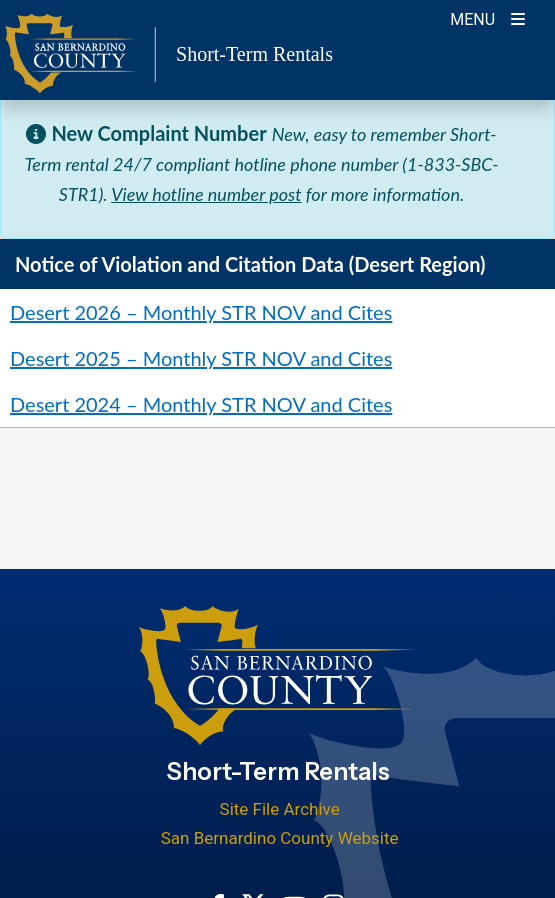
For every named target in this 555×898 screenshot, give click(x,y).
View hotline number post (206, 194)
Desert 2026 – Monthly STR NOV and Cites (201, 312)
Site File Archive (280, 809)
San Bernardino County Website (280, 838)
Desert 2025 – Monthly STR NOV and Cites (201, 358)
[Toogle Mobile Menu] (487, 17)
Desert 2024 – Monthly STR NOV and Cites (201, 404)
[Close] (509, 133)
